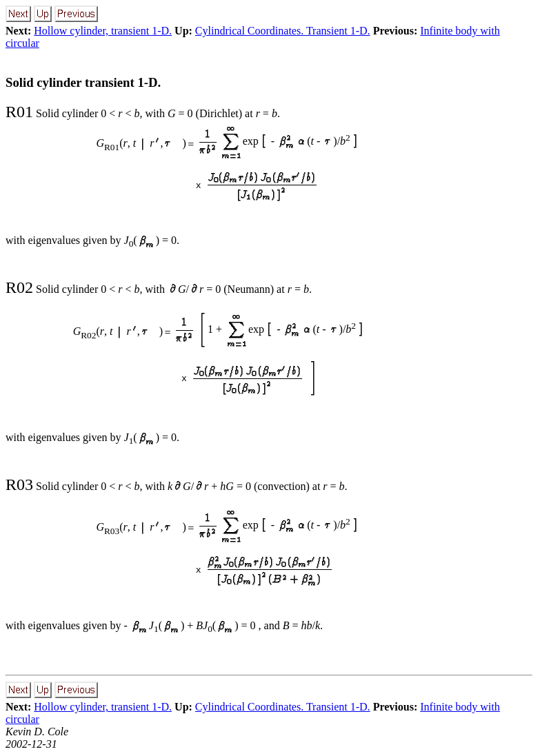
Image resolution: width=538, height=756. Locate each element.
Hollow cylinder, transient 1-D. (103, 31)
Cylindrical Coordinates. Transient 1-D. (283, 31)
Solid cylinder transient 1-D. (83, 82)
